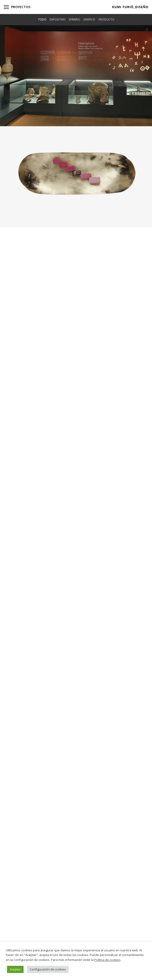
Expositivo (58, 19)
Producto (106, 19)
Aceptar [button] (15, 969)
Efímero (74, 19)
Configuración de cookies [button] (48, 969)
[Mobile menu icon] (6, 7)
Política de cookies (107, 960)
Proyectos (21, 7)
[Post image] (76, 76)
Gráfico (89, 19)
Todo (42, 19)
